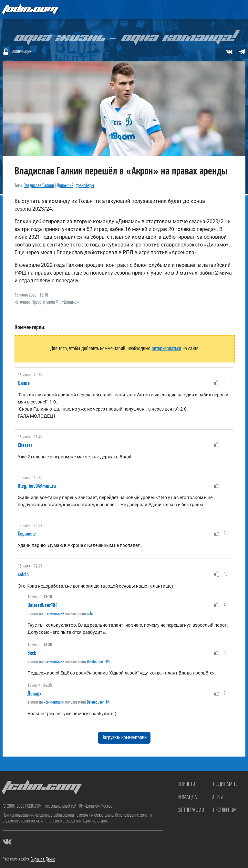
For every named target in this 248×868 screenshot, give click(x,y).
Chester (25, 445)
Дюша (24, 383)
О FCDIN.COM (224, 810)
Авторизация (22, 52)
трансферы (85, 186)
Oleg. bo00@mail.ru (37, 486)
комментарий (54, 614)
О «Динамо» (225, 785)
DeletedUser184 (42, 605)
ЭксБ (32, 653)
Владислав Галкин (39, 186)
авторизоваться (166, 349)
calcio (23, 574)
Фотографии (191, 810)
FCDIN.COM (30, 10)
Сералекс (27, 534)
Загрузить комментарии (124, 738)
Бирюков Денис (43, 860)
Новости (186, 785)
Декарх (35, 694)
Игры (217, 798)
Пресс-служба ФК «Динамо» (55, 302)
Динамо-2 (65, 186)
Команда (187, 798)
